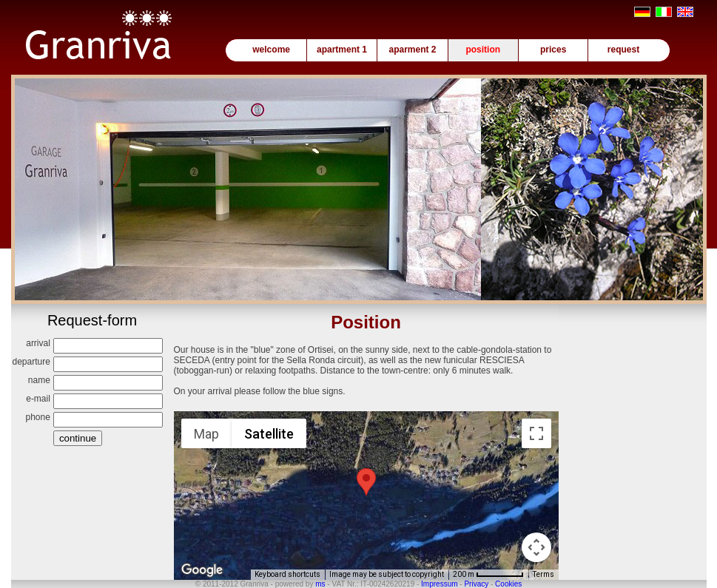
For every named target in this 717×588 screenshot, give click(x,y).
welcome (271, 50)
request (623, 50)
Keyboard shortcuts (287, 574)
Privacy (476, 584)
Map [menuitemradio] (206, 434)
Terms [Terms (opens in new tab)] (543, 574)
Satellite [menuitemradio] (269, 434)
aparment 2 (412, 50)
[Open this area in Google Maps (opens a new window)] (202, 570)
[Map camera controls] (536, 547)
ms (320, 584)
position (483, 50)
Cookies (508, 584)
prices (553, 50)
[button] (366, 482)
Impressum (439, 584)
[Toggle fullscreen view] (536, 433)
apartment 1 (342, 50)
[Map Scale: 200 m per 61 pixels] (488, 575)
